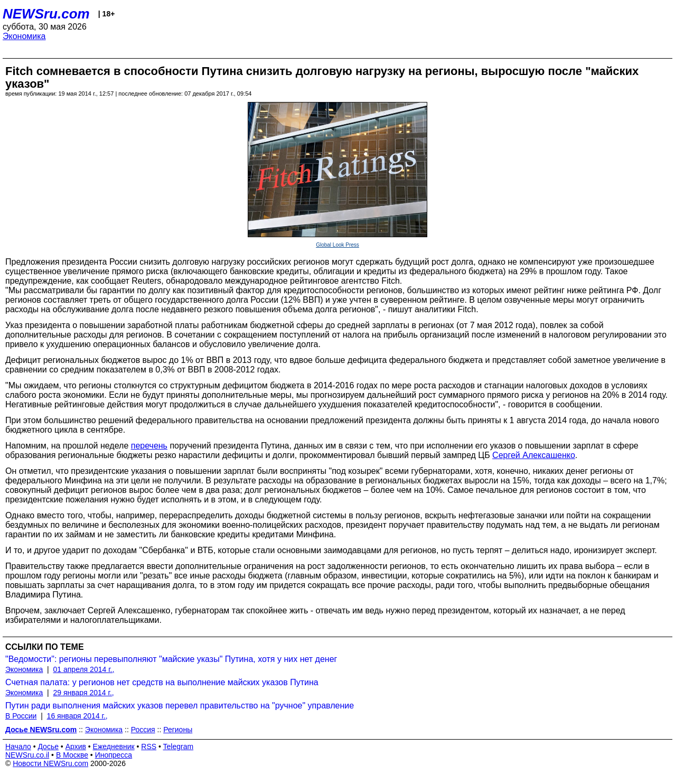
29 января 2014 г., (84, 693)
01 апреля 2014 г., (84, 669)
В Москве (72, 755)
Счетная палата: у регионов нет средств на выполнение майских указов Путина (162, 682)
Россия (143, 730)
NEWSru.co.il (27, 755)
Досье (48, 746)
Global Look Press (337, 245)
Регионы (178, 730)
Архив (76, 746)
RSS (149, 746)
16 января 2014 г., (77, 716)
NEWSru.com (46, 14)
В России (21, 716)
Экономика (24, 36)
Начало (18, 746)
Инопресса (114, 755)
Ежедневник (114, 746)
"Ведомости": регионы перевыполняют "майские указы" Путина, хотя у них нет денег (171, 659)
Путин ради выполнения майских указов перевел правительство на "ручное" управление (180, 706)
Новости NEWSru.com (50, 763)
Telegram (179, 746)
